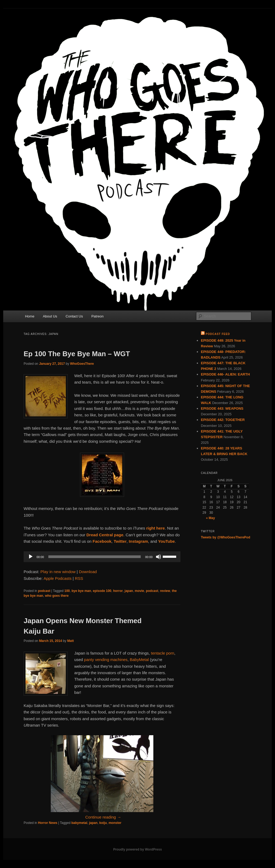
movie (140, 591)
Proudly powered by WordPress (137, 849)
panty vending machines (106, 660)
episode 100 (102, 591)
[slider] (95, 557)
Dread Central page (105, 535)
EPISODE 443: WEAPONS (222, 408)
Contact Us (74, 316)
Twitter (120, 541)
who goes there (57, 596)
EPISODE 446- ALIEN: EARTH (225, 374)
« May (210, 518)
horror (118, 591)
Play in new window (58, 572)
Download (88, 572)
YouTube (167, 541)
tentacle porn (163, 653)
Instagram (139, 541)
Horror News (48, 823)
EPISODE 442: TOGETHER (223, 420)
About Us (50, 316)
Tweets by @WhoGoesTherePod (226, 537)
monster (115, 823)
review (165, 591)
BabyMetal (139, 660)
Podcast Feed (218, 334)
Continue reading (103, 817)
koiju (103, 823)
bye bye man (81, 591)
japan (129, 591)
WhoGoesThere (82, 364)
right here (155, 528)
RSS (79, 578)
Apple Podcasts (57, 578)
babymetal (79, 823)
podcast (44, 591)
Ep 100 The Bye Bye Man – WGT (77, 354)
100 (67, 591)
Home (30, 316)
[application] (102, 557)
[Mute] (158, 557)
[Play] (31, 557)
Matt (70, 641)
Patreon (97, 316)
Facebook (102, 541)
